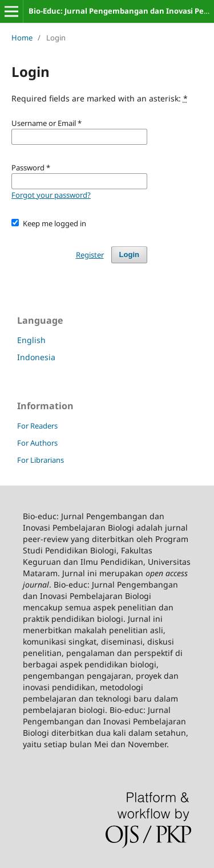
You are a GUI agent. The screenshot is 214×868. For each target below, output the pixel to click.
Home (22, 38)
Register (90, 255)
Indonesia (36, 357)
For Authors (37, 443)
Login (129, 254)
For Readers (37, 426)
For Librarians (41, 460)
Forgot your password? (51, 195)
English (31, 340)
